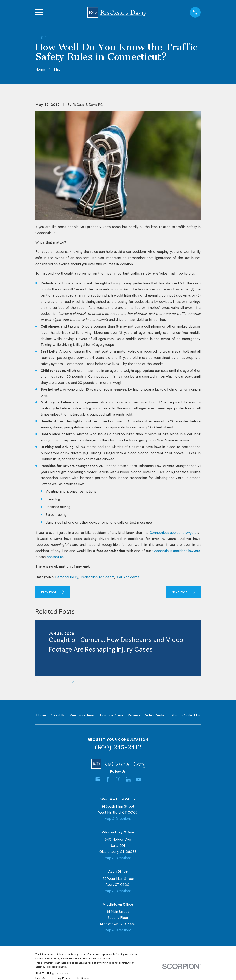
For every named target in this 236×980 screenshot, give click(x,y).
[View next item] (74, 681)
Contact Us (191, 715)
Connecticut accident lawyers (173, 533)
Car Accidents (128, 577)
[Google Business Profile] (98, 779)
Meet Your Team (82, 715)
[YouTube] (138, 779)
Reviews (134, 715)
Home (41, 715)
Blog (174, 715)
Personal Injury (67, 577)
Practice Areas (112, 715)
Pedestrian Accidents (98, 577)
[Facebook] (108, 779)
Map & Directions (118, 819)
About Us (58, 715)
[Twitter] (118, 779)
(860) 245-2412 (118, 747)
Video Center (155, 715)
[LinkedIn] (128, 779)
